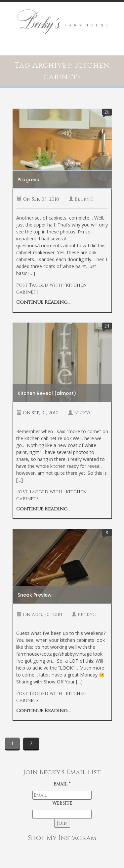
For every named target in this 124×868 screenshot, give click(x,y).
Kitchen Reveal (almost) (47, 393)
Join (62, 823)
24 (107, 326)
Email (62, 784)
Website (62, 803)
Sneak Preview (35, 595)
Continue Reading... (43, 302)
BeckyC (84, 199)
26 (107, 112)
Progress (28, 180)
